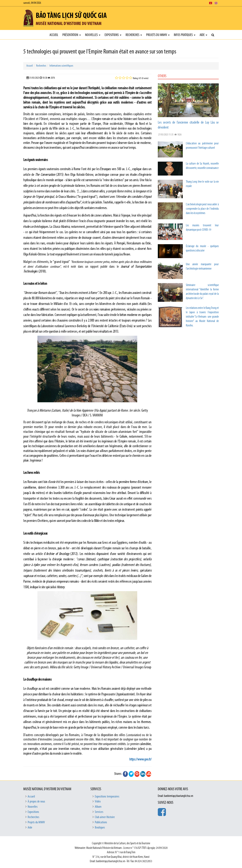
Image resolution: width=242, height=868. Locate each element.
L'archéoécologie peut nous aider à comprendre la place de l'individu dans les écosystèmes (202, 209)
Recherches (134, 35)
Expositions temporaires (107, 797)
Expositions (113, 35)
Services (99, 812)
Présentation (72, 35)
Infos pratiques (185, 35)
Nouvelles (93, 35)
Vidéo (98, 802)
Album (98, 807)
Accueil (54, 35)
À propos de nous (36, 802)
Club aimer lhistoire (105, 817)
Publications (101, 822)
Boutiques (100, 828)
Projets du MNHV (158, 35)
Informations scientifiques (61, 66)
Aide (203, 35)
